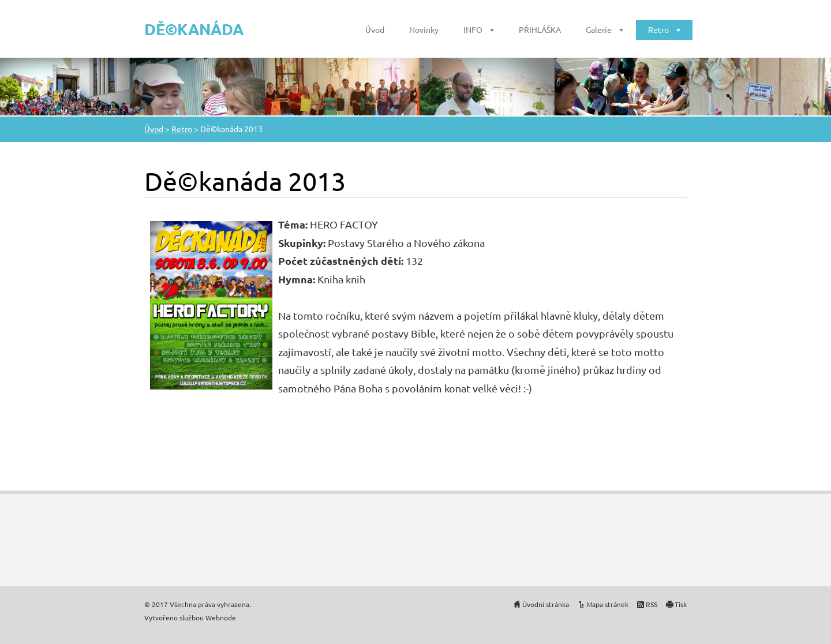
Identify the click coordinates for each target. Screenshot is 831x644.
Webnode (221, 617)
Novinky (424, 29)
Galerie (599, 29)
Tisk (681, 604)
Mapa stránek (607, 604)
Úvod (375, 29)
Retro (658, 29)
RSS (652, 604)
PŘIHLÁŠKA (540, 29)
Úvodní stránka (546, 604)
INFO (473, 29)
